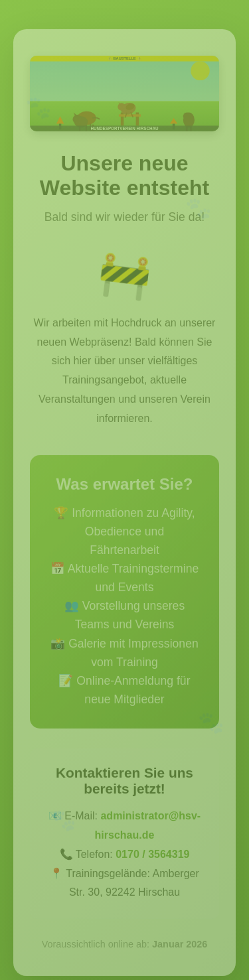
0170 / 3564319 (152, 856)
